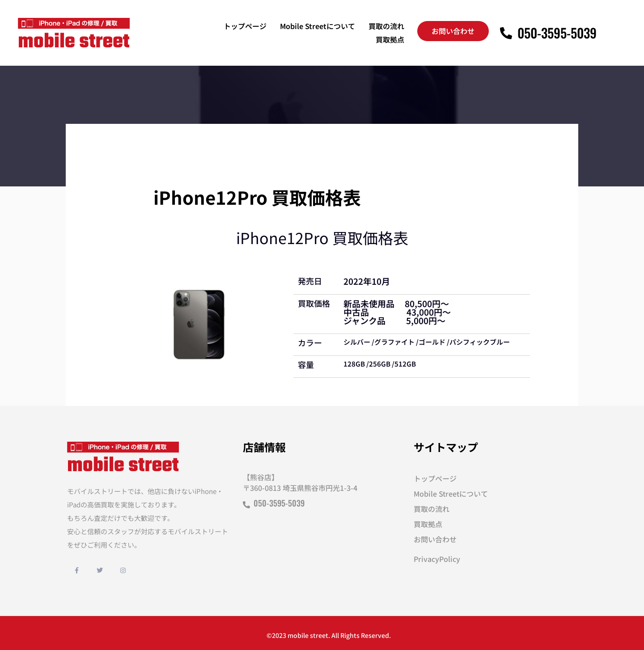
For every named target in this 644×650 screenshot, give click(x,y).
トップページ (245, 26)
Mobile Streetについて (318, 26)
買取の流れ (386, 26)
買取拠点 (390, 39)
